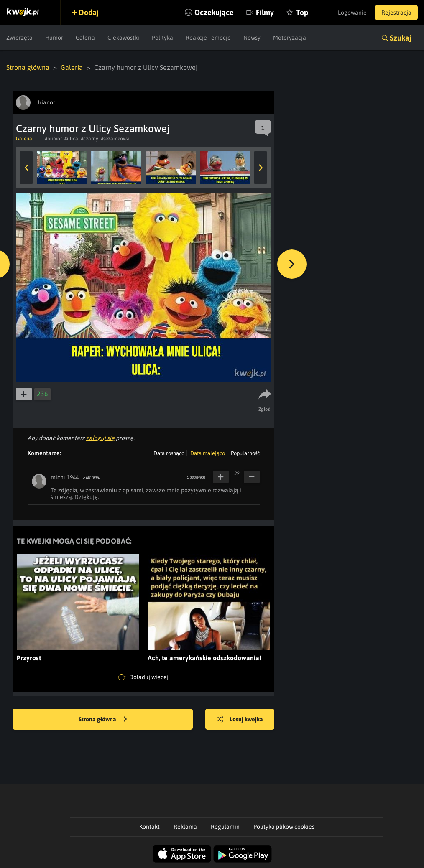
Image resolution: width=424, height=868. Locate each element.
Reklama (185, 827)
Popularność (245, 453)
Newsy (252, 38)
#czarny (89, 139)
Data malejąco (208, 453)
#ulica (71, 139)
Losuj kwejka (240, 720)
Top (302, 12)
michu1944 (65, 477)
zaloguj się (100, 438)
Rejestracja (396, 13)
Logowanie (352, 13)
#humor (53, 139)
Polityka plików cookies (284, 827)
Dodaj (89, 12)
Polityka (162, 38)
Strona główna (28, 67)
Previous (26, 168)
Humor (54, 38)
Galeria (85, 38)
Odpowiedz (196, 477)
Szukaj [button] (401, 38)
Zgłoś (264, 409)
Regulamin (225, 827)
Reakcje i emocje (208, 38)
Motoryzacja (290, 38)
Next (261, 168)
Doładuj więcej (143, 677)
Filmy (265, 12)
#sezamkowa (115, 139)
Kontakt (149, 827)
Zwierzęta (19, 38)
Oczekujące (214, 12)
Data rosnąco (169, 453)
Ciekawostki (123, 38)
